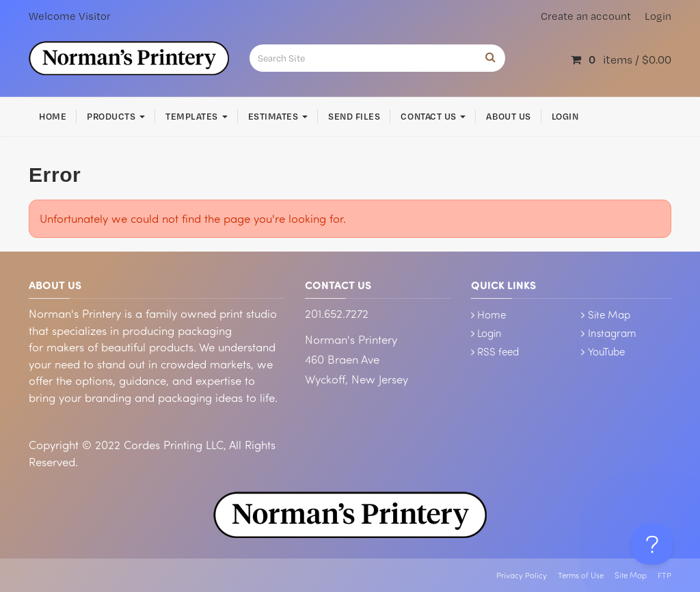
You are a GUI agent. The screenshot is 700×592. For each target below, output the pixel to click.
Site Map (609, 314)
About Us (508, 116)
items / (621, 59)
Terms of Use (581, 575)
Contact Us (433, 116)
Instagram (612, 333)
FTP (664, 575)
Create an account (586, 16)
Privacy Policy (522, 575)
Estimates (278, 116)
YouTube (606, 351)
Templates (196, 116)
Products (116, 116)
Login (658, 16)
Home (53, 116)
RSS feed (498, 351)
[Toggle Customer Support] (652, 544)
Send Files (354, 116)
